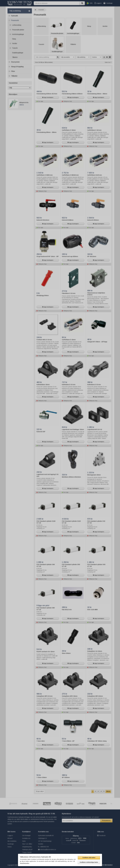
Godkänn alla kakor (89, 858)
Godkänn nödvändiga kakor (89, 862)
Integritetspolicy (25, 863)
